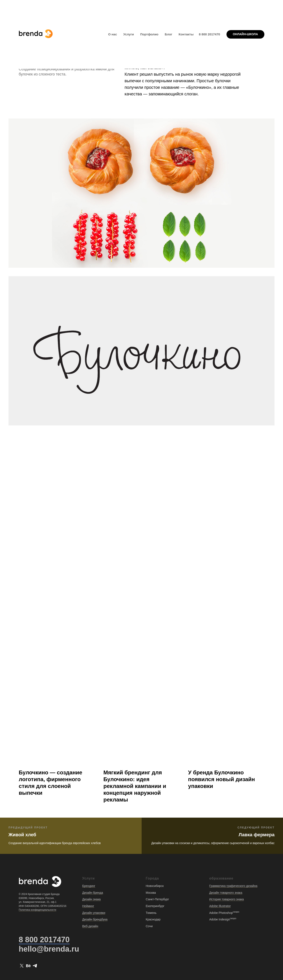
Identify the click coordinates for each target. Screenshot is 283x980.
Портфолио (149, 34)
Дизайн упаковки (94, 913)
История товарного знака (227, 899)
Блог (168, 34)
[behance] (28, 966)
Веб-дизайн (90, 926)
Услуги (129, 34)
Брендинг (89, 886)
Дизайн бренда (93, 893)
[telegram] (35, 966)
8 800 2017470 (210, 34)
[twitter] (22, 966)
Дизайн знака (92, 899)
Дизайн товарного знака (226, 893)
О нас (113, 34)
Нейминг (88, 906)
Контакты (186, 34)
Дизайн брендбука (95, 919)
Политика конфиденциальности (38, 910)
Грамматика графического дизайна (233, 886)
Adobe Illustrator (220, 906)
